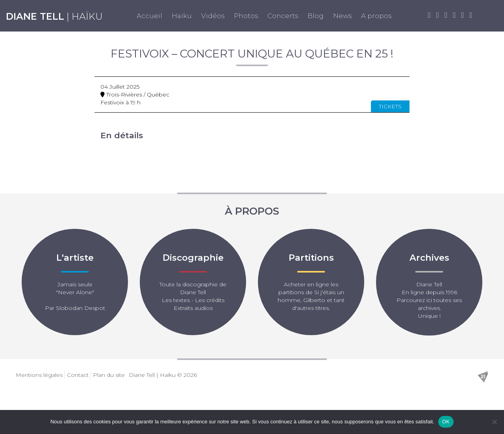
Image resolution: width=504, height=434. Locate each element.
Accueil (149, 16)
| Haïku (54, 16)
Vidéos (213, 16)
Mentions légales (39, 375)
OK (446, 422)
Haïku (182, 16)
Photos (246, 16)
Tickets (390, 106)
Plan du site (109, 375)
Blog (316, 16)
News (342, 16)
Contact (78, 375)
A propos (376, 16)
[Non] (494, 422)
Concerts (283, 16)
